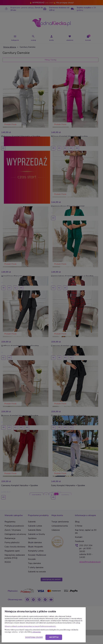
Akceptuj (54, 637)
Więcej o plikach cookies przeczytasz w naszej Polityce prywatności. (30, 626)
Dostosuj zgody (34, 637)
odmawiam (36, 632)
